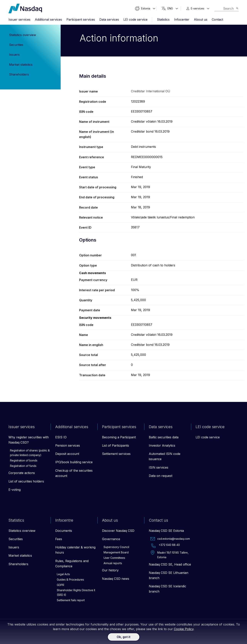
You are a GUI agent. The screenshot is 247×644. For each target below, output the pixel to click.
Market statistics (21, 65)
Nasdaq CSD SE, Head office (170, 565)
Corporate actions (22, 473)
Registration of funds (23, 466)
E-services (198, 8)
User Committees (114, 558)
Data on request (161, 476)
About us (201, 19)
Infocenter (182, 19)
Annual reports (113, 564)
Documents (64, 531)
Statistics (163, 19)
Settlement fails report (71, 601)
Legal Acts (63, 575)
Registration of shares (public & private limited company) (30, 453)
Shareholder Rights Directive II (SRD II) (76, 593)
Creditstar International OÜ (151, 91)
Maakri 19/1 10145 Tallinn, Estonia (169, 555)
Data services (109, 19)
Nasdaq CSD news (116, 579)
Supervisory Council (116, 547)
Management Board (116, 553)
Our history (110, 571)
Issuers (14, 55)
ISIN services (159, 468)
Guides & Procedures (70, 580)
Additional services (48, 19)
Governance (111, 539)
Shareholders (19, 74)
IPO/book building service (74, 462)
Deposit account (67, 454)
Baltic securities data (164, 438)
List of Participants (116, 446)
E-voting (15, 490)
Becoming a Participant (119, 438)
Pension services (68, 446)
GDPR (60, 585)
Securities (16, 45)
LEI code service (135, 19)
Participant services (81, 19)
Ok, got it (123, 637)
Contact (217, 19)
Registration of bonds (24, 461)
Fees (59, 539)
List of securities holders (26, 482)
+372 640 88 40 (165, 546)
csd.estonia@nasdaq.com (170, 539)
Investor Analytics (162, 446)
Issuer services (19, 19)
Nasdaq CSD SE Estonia (166, 531)
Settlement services (116, 454)
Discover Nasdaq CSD (118, 531)
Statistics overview (23, 35)
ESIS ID (61, 438)
